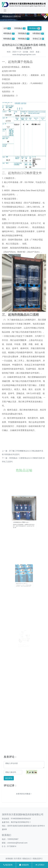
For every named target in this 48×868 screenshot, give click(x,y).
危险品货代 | (38, 859)
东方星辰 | (18, 859)
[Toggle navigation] (5, 10)
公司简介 (40, 865)
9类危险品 (24, 39)
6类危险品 (38, 33)
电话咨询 (8, 865)
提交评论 (9, 778)
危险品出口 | (28, 859)
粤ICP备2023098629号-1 (21, 822)
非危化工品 (38, 39)
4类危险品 (9, 33)
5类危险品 (24, 33)
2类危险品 (20, 28)
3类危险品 (34, 28)
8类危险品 (9, 39)
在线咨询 (24, 865)
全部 (7, 28)
